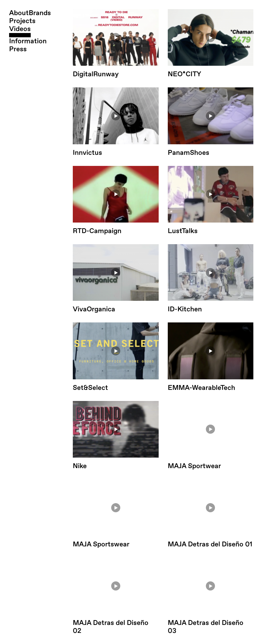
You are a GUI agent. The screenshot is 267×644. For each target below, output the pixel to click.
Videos (20, 29)
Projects (22, 21)
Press (18, 49)
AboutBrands (30, 13)
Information (28, 41)
